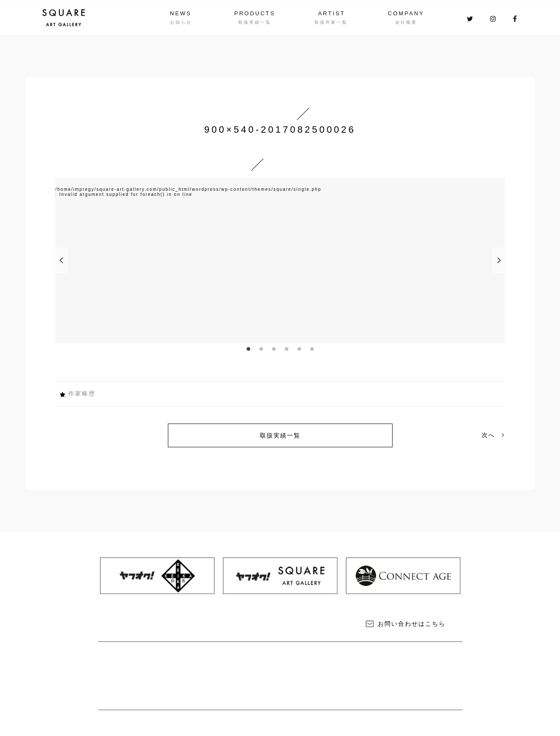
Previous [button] (62, 260)
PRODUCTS (255, 13)
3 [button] (274, 349)
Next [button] (499, 260)
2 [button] (261, 349)
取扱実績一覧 (280, 435)
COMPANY (406, 13)
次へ (493, 435)
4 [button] (287, 349)
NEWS (181, 13)
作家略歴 (82, 393)
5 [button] (299, 349)
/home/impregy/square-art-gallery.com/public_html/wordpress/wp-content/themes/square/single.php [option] (188, 189)
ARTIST (332, 13)
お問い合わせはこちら (412, 624)
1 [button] (248, 349)
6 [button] (312, 349)
